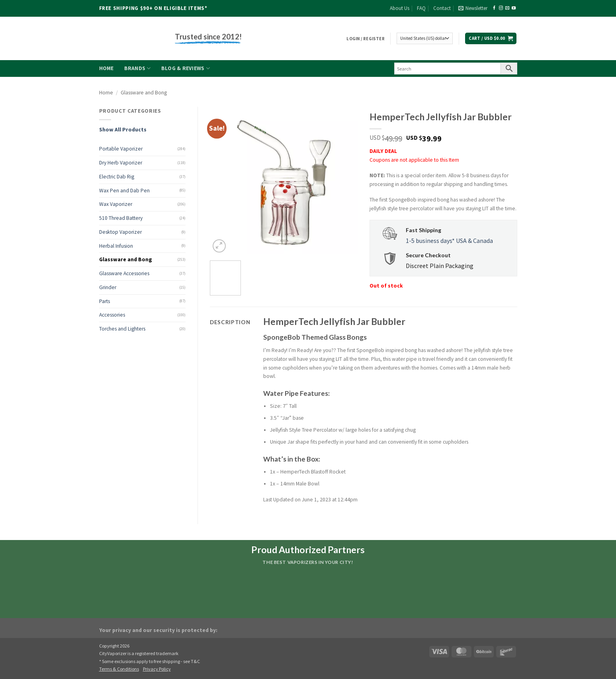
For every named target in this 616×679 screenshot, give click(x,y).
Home (107, 68)
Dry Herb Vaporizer (121, 163)
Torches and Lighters (122, 329)
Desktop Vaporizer (120, 232)
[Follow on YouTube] (514, 8)
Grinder (108, 287)
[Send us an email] (507, 8)
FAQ (421, 8)
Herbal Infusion (116, 246)
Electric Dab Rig (117, 177)
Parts (105, 301)
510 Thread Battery (121, 218)
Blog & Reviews (186, 68)
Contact (442, 8)
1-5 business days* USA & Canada (449, 241)
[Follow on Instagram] (501, 8)
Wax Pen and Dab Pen (124, 191)
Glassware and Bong (144, 93)
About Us (400, 8)
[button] (473, 8)
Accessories (112, 315)
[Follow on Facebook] (494, 8)
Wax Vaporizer (116, 204)
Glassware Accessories (124, 273)
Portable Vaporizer (121, 149)
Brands (138, 68)
